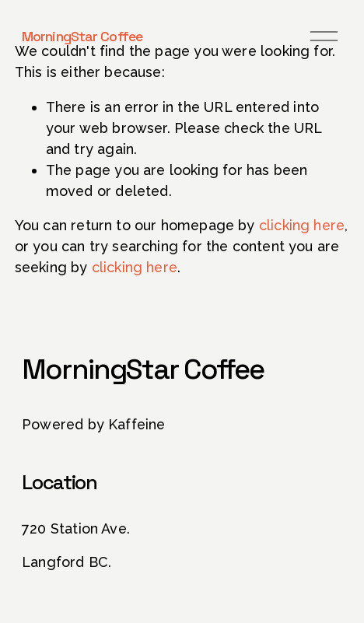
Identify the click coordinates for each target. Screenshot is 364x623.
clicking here (302, 225)
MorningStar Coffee (82, 36)
